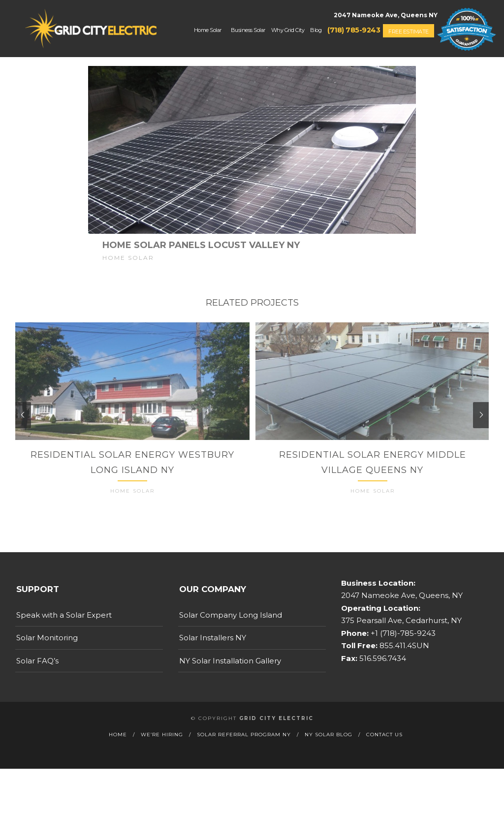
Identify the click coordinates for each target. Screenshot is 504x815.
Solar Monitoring (47, 655)
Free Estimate (409, 31)
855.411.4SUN (403, 663)
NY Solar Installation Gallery (230, 678)
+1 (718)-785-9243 (402, 650)
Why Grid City (288, 30)
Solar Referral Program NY (244, 752)
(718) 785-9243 (354, 30)
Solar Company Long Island (231, 632)
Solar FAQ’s (37, 678)
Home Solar (208, 30)
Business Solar (248, 30)
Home (118, 752)
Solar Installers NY (213, 655)
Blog (316, 30)
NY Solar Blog (329, 752)
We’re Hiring (162, 752)
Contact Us (384, 752)
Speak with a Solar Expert (64, 632)
